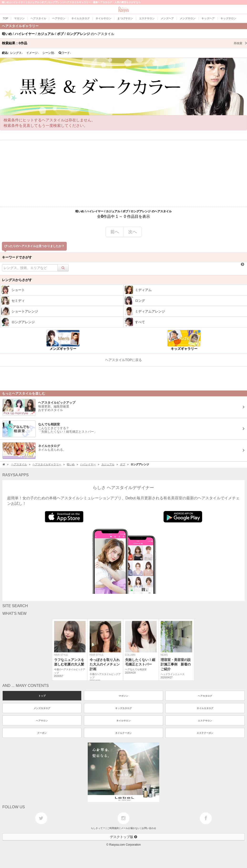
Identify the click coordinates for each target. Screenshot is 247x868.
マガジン (123, 696)
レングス (17, 53)
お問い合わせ (149, 828)
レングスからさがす (17, 280)
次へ (133, 232)
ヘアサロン (42, 721)
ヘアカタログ (205, 696)
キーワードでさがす (17, 257)
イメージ (33, 53)
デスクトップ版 (123, 837)
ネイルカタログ (205, 708)
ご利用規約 (113, 828)
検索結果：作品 (124, 43)
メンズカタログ (42, 708)
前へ (115, 232)
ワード (65, 53)
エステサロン (205, 721)
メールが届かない (130, 828)
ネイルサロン (123, 721)
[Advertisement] (123, 174)
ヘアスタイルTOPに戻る (124, 360)
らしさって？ (98, 828)
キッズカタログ (123, 708)
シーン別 (49, 53)
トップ (42, 696)
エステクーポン (205, 733)
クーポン (42, 733)
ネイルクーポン (123, 733)
